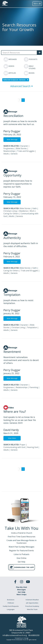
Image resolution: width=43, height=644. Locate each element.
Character (24, 146)
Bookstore (11, 600)
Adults (6, 154)
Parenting (34, 387)
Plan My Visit (22, 587)
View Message (12, 139)
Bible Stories (21, 148)
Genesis (14, 154)
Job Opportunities (32, 603)
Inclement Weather (32, 600)
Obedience (23, 211)
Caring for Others (11, 214)
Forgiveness (9, 148)
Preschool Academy (32, 606)
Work (32, 211)
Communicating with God (14, 447)
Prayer (22, 445)
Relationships (9, 151)
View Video (12, 438)
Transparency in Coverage (22, 638)
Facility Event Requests (11, 606)
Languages (11, 609)
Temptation (32, 327)
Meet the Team (32, 609)
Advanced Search (22, 86)
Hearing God (32, 447)
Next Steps (22, 594)
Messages (21, 589)
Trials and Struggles (26, 151)
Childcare (11, 603)
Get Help (22, 592)
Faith (35, 208)
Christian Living (10, 211)
